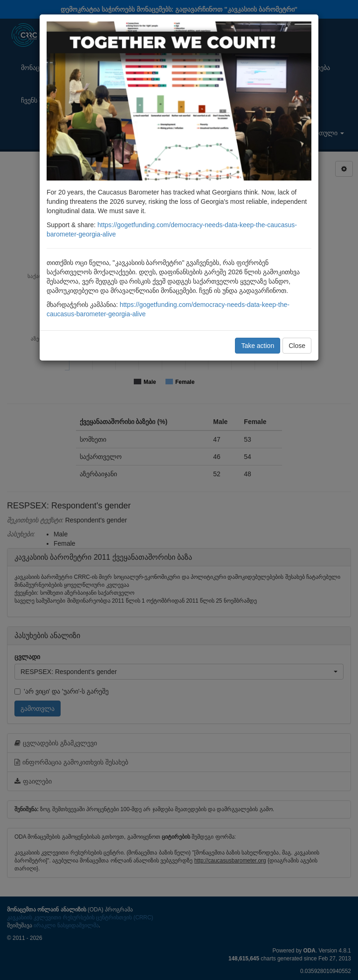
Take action (258, 346)
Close (297, 346)
